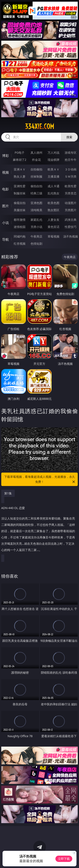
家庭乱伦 (36, 220)
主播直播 (54, 176)
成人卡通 (54, 186)
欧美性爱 (71, 186)
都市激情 (20, 220)
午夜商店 (36, 236)
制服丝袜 (20, 193)
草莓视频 (54, 236)
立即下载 (64, 859)
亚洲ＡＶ (20, 169)
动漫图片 (71, 203)
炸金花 (36, 160)
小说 (5, 223)
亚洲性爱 (20, 186)
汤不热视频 (71, 236)
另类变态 (71, 193)
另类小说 (36, 227)
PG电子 (19, 153)
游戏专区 (71, 153)
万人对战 (54, 153)
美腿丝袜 (20, 210)
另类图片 (71, 210)
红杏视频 (20, 244)
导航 (5, 239)
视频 (5, 172)
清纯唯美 (36, 210)
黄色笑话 (54, 227)
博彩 (5, 156)
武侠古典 (71, 220)
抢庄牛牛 (71, 160)
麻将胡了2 (20, 160)
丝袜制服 (36, 176)
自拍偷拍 (36, 169)
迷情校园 (20, 227)
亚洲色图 (36, 203)
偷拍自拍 (36, 186)
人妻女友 (54, 220)
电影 (5, 189)
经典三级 (36, 193)
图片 (5, 206)
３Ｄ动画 (71, 169)
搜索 (69, 137)
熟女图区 (54, 210)
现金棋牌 (54, 160)
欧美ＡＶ (54, 169)
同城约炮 (20, 236)
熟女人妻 (20, 176)
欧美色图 (54, 203)
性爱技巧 (71, 227)
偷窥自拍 (20, 203)
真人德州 (36, 153)
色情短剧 (36, 244)
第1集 (8, 493)
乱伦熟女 (54, 193)
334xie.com (39, 126)
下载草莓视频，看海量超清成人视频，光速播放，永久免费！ (40, 479)
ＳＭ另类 (71, 176)
